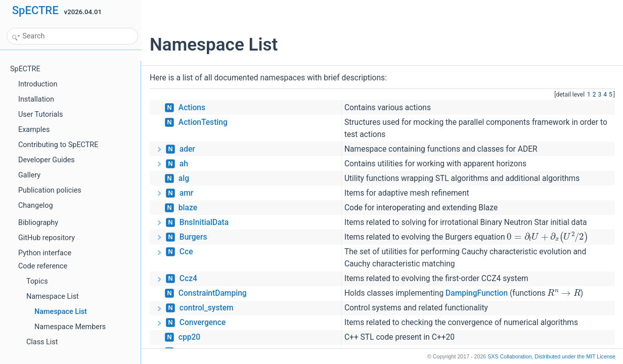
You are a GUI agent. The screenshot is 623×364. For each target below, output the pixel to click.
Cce (186, 252)
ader (187, 149)
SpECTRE (35, 10)
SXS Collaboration (509, 356)
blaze (188, 208)
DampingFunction (477, 293)
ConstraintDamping (213, 293)
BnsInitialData (204, 222)
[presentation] (547, 237)
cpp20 (189, 337)
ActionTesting (203, 122)
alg (184, 178)
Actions (192, 108)
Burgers (193, 237)
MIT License (575, 356)
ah (184, 164)
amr (187, 193)
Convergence (203, 323)
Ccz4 (188, 279)
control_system (207, 308)
